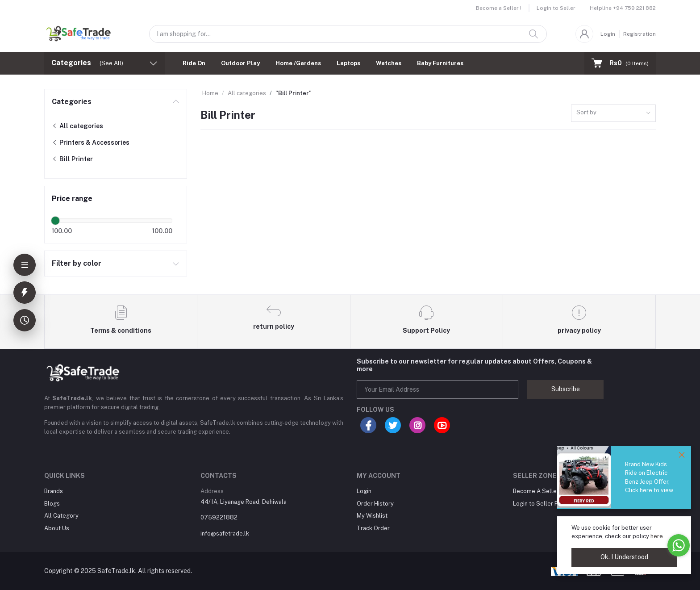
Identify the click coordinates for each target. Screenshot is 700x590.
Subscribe (566, 389)
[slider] (55, 221)
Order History (375, 504)
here (657, 536)
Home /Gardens (298, 63)
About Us (57, 528)
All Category (61, 516)
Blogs (52, 504)
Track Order (373, 528)
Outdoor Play (240, 63)
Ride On (194, 63)
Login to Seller (556, 8)
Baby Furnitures (440, 63)
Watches (389, 63)
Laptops (348, 63)
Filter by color (77, 263)
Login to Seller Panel (541, 504)
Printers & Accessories (91, 142)
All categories (77, 126)
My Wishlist (372, 516)
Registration (640, 34)
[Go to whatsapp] (679, 545)
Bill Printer (72, 159)
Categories (72, 102)
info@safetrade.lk (225, 534)
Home (210, 93)
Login (608, 34)
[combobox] (613, 113)
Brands (54, 491)
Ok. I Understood (624, 557)
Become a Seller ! (499, 8)
